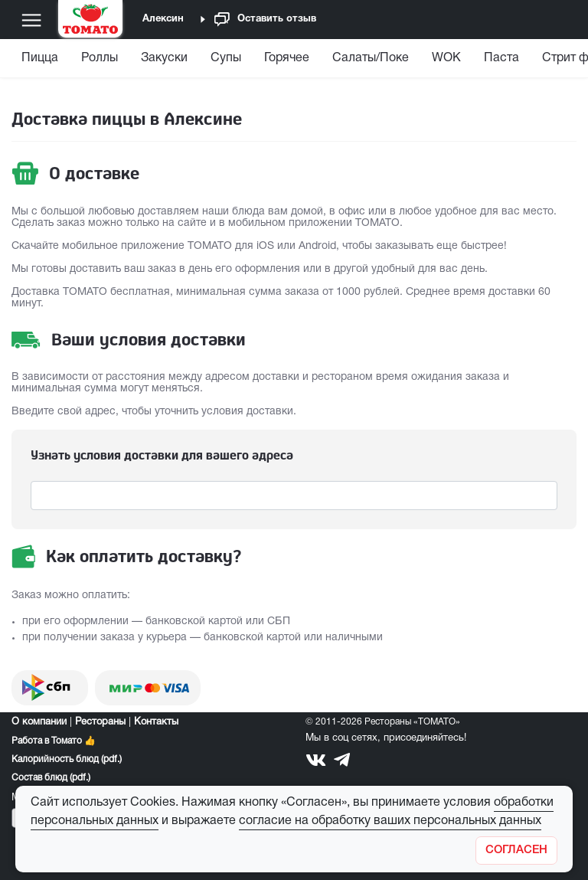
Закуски (164, 58)
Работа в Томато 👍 (54, 741)
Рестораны (100, 722)
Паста (501, 58)
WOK (446, 58)
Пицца (40, 58)
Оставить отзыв (265, 20)
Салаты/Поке (371, 58)
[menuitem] (42, 62)
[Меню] (31, 20)
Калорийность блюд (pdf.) (67, 759)
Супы (226, 58)
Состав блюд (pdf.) (51, 778)
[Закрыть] (516, 851)
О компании (39, 722)
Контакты (156, 722)
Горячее (287, 58)
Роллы (100, 58)
